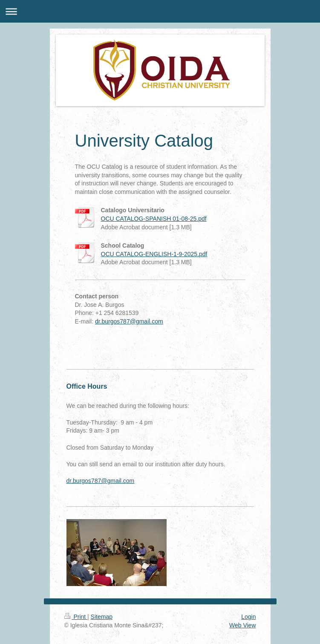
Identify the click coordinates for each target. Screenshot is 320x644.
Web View (243, 625)
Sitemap (102, 617)
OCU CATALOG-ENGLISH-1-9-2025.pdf (154, 254)
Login (248, 617)
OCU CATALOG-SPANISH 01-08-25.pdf (154, 219)
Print (76, 617)
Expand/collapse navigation (160, 11)
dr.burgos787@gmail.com (129, 321)
